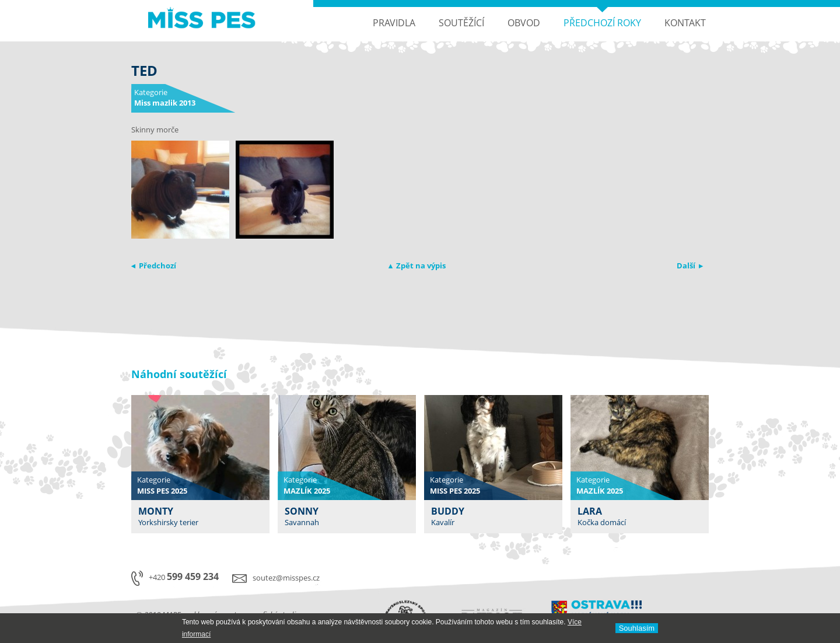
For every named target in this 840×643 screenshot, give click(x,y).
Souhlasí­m (637, 628)
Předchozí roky (602, 23)
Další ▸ (690, 265)
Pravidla (394, 23)
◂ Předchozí (154, 265)
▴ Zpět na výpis (417, 265)
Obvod (524, 23)
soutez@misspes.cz (286, 578)
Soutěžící (461, 23)
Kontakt (685, 23)
